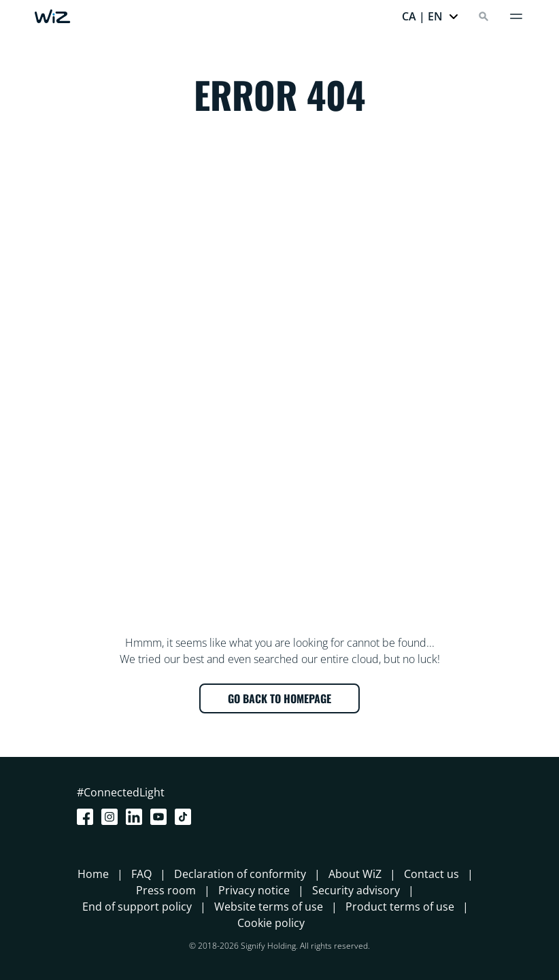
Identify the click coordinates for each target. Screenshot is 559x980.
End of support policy (137, 907)
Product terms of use (400, 907)
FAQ (141, 874)
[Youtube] (161, 817)
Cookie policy (271, 923)
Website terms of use (269, 907)
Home (93, 874)
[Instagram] (112, 817)
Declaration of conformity (240, 874)
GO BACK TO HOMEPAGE (279, 698)
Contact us (431, 874)
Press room (166, 890)
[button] (430, 16)
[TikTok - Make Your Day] (186, 817)
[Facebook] (88, 817)
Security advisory (356, 890)
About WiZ (355, 874)
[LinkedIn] (137, 817)
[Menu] (516, 16)
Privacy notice (254, 890)
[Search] (484, 16)
